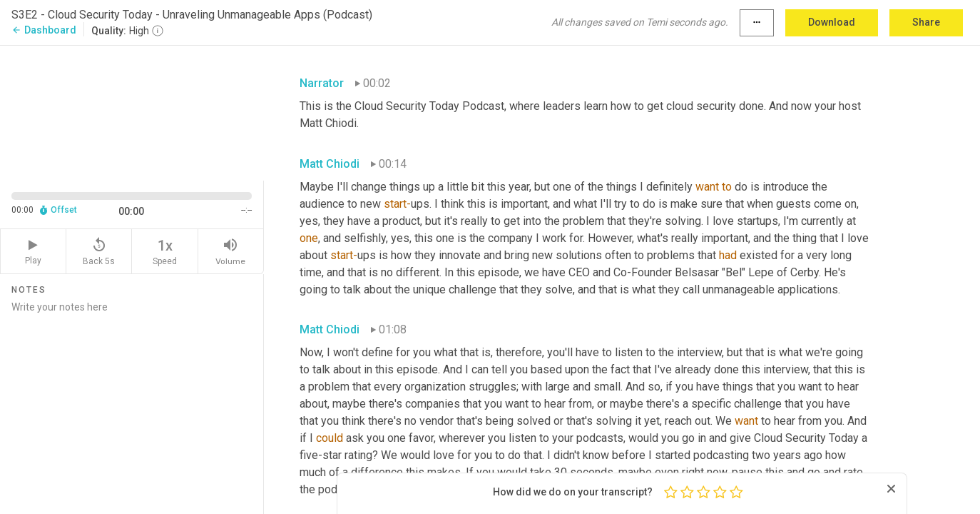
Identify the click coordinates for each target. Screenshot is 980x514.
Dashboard (44, 30)
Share (926, 22)
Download (832, 22)
